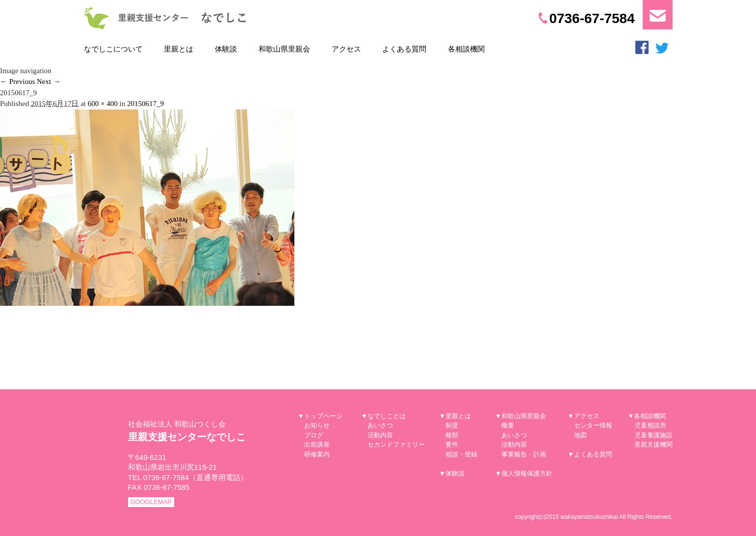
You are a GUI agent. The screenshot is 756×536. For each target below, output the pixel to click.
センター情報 (593, 425)
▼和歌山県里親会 (521, 416)
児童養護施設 (653, 435)
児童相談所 (650, 425)
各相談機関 (466, 49)
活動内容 (380, 435)
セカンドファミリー (396, 444)
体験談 (226, 49)
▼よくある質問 (590, 454)
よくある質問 (404, 49)
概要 (508, 425)
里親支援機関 (653, 444)
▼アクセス (584, 416)
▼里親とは (455, 416)
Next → (49, 81)
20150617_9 (145, 104)
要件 (452, 444)
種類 (452, 435)
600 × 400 (103, 104)
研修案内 (317, 454)
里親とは (179, 49)
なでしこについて (113, 49)
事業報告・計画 (524, 454)
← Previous (17, 81)
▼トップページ (320, 416)
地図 (580, 435)
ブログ (314, 435)
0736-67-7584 (587, 18)
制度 (452, 425)
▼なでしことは (383, 416)
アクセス (346, 49)
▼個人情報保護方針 (524, 473)
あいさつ (380, 425)
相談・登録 (461, 454)
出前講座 (317, 444)
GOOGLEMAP (151, 502)
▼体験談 (452, 473)
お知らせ (317, 425)
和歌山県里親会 (284, 49)
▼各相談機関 (647, 416)
